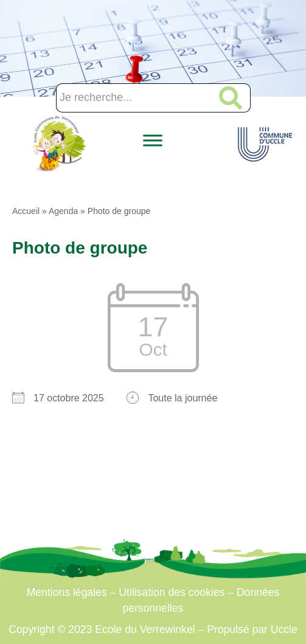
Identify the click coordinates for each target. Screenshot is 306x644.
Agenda (63, 211)
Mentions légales (67, 592)
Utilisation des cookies (172, 592)
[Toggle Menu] (153, 141)
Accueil (26, 211)
